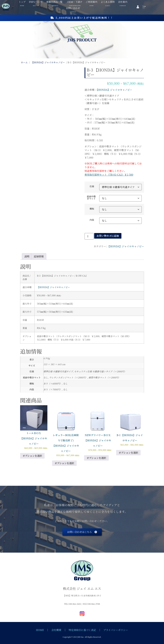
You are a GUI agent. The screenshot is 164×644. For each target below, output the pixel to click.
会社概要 (56, 630)
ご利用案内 (91, 2)
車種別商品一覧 (54, 2)
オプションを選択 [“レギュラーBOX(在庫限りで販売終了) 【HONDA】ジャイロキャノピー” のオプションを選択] (64, 463)
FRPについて (36, 2)
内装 (92, 220)
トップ (22, 2)
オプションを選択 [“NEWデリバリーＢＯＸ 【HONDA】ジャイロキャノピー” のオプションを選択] (96, 458)
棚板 (92, 209)
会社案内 (123, 2)
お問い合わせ (73, 8)
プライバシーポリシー (116, 630)
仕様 (92, 186)
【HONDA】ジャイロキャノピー (48, 62)
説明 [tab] (27, 256)
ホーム (24, 62)
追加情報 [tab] (39, 256)
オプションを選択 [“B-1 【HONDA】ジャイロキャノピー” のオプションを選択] (128, 453)
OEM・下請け (75, 2)
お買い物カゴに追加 (108, 236)
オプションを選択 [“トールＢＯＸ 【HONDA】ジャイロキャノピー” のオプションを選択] (32, 456)
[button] (55, 2)
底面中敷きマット (91, 198)
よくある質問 (108, 2)
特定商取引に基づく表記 (82, 630)
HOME (40, 630)
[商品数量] (89, 236)
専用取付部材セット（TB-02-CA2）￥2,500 (109, 175)
